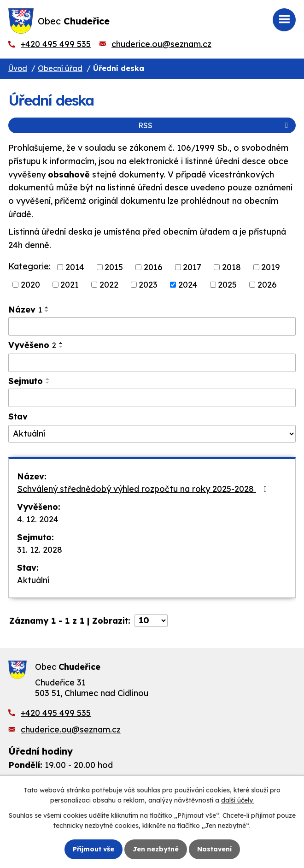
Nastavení (214, 849)
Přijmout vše (94, 849)
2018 (231, 267)
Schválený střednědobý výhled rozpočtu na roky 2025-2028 (144, 489)
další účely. (237, 800)
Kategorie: (29, 266)
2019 (271, 267)
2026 (267, 285)
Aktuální (33, 580)
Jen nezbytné (156, 849)
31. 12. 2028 (40, 550)
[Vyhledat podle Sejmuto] (152, 398)
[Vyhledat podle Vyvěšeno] (152, 363)
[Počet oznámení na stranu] (151, 621)
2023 (148, 285)
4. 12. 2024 (38, 519)
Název (25, 310)
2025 (227, 285)
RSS (215, 125)
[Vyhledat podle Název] (152, 326)
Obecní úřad (60, 68)
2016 (153, 267)
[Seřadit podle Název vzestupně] (47, 307)
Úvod (18, 68)
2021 (70, 285)
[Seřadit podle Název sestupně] (47, 311)
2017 (192, 267)
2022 (109, 285)
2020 (30, 285)
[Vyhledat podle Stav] (152, 434)
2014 (75, 267)
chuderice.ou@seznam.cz (161, 44)
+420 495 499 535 (56, 44)
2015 (114, 267)
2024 (188, 285)
